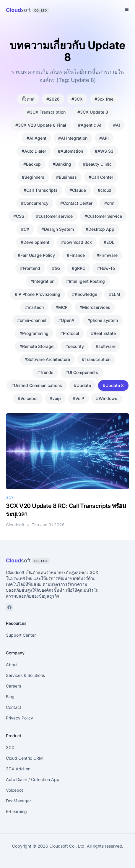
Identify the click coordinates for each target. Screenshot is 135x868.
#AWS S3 (104, 151)
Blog (10, 697)
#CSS (19, 216)
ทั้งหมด (28, 99)
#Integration (42, 281)
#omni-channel (32, 320)
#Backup (32, 164)
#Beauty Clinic (97, 164)
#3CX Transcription (46, 112)
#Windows (107, 398)
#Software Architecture (47, 359)
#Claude (78, 190)
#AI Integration (73, 138)
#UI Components (82, 372)
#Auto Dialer (34, 151)
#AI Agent (36, 138)
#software (106, 346)
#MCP (62, 307)
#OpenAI (67, 320)
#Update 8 (113, 385)
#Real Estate (103, 333)
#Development (35, 242)
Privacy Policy (19, 718)
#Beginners (33, 177)
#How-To (106, 268)
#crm (109, 203)
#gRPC (79, 268)
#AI (117, 125)
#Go (56, 268)
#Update (82, 385)
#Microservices (95, 307)
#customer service (54, 216)
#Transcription (96, 359)
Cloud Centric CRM (24, 758)
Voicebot (14, 790)
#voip (55, 398)
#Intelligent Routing (86, 281)
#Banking (62, 164)
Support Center (21, 635)
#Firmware (107, 255)
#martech (34, 307)
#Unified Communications (37, 385)
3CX (10, 747)
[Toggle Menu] (127, 9)
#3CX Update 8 (93, 112)
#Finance (76, 255)
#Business (66, 177)
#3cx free (104, 99)
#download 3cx (77, 242)
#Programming (34, 333)
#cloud (105, 190)
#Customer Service (103, 216)
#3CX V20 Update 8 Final (41, 125)
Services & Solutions (25, 675)
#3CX (77, 99)
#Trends (45, 372)
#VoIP (78, 398)
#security (75, 346)
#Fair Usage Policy (36, 255)
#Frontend (30, 268)
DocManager (18, 801)
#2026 (53, 99)
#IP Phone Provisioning (38, 294)
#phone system (103, 320)
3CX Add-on (18, 769)
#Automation (70, 151)
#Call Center (101, 177)
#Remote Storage (36, 346)
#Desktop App (100, 229)
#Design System (58, 229)
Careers (13, 686)
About (12, 665)
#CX (25, 229)
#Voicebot (28, 398)
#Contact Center (76, 203)
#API (104, 138)
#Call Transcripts (41, 190)
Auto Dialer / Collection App (33, 779)
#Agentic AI (90, 125)
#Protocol (70, 333)
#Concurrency (35, 203)
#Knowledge (85, 294)
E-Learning (16, 811)
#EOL (109, 242)
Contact (14, 707)
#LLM (115, 294)
